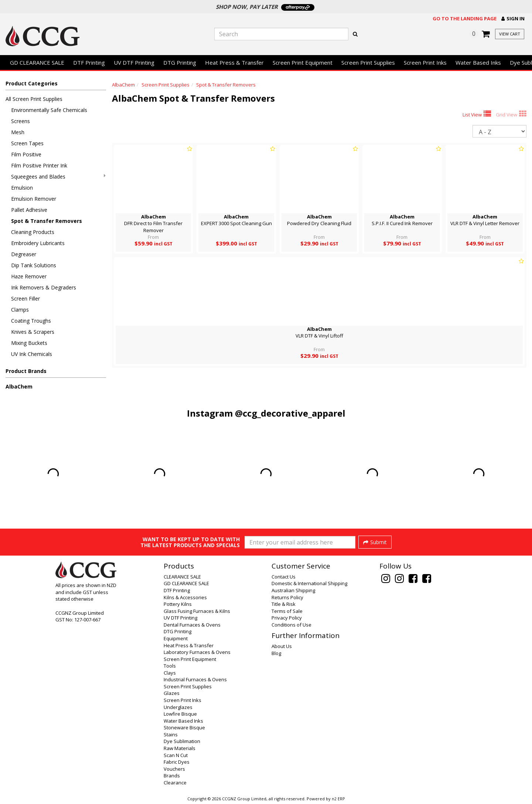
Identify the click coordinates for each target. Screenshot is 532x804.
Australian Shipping (293, 590)
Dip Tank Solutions (34, 265)
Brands (172, 776)
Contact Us (284, 577)
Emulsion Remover (34, 199)
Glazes (172, 693)
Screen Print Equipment (303, 62)
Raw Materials (180, 748)
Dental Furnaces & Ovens (192, 625)
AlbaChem (19, 386)
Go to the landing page (465, 18)
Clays (170, 673)
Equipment (176, 638)
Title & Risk (284, 604)
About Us (282, 646)
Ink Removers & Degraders (44, 287)
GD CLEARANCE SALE (37, 62)
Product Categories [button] (32, 83)
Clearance (175, 783)
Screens (21, 121)
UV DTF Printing (134, 62)
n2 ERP (338, 799)
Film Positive (26, 154)
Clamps (20, 310)
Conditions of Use (291, 625)
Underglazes (178, 707)
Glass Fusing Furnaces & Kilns (197, 611)
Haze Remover (29, 276)
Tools (170, 666)
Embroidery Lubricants (38, 243)
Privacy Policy (287, 618)
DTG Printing (180, 62)
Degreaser (24, 254)
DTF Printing (89, 62)
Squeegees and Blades (58, 177)
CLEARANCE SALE (182, 577)
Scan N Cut (176, 755)
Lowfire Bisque (180, 714)
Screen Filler (25, 298)
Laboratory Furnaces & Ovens (197, 652)
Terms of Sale (287, 611)
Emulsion (22, 188)
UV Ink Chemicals (32, 354)
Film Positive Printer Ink (39, 165)
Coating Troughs (31, 321)
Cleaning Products (33, 232)
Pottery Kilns (178, 604)
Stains (171, 735)
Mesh (18, 132)
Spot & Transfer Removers (47, 221)
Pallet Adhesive (29, 210)
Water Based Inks (478, 62)
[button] (513, 19)
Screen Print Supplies (368, 62)
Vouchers (174, 769)
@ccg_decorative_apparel (290, 413)
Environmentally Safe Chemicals (49, 110)
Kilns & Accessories (185, 597)
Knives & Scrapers (33, 332)
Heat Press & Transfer (234, 62)
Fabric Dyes (177, 762)
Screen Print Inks (425, 62)
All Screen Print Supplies (34, 99)
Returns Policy (287, 597)
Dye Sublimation (182, 741)
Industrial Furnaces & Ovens (195, 679)
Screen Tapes (27, 143)
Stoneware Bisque (184, 727)
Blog (276, 653)
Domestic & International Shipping (309, 583)
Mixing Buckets (29, 343)
